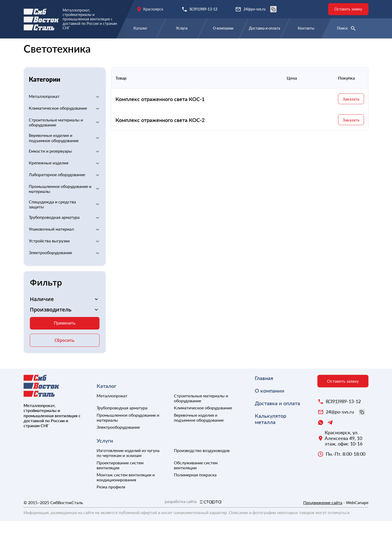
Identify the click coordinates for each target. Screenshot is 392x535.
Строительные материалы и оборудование (56, 136)
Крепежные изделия (49, 177)
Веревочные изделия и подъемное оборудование (54, 152)
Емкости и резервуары (50, 165)
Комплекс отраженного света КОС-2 (160, 134)
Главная (32, 46)
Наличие (42, 313)
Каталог (140, 28)
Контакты (306, 28)
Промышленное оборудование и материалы (60, 203)
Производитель (51, 324)
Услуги (182, 28)
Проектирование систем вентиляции (120, 479)
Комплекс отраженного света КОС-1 (160, 113)
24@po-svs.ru (260, 9)
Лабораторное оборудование (57, 188)
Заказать (351, 113)
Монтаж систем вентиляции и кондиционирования (126, 491)
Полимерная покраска (195, 489)
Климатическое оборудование (58, 122)
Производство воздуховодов (202, 464)
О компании (223, 28)
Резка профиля (111, 501)
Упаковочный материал (51, 243)
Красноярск (153, 9)
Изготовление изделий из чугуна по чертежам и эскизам (128, 467)
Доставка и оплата (264, 28)
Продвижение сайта (323, 516)
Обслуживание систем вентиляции (196, 479)
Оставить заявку (348, 9)
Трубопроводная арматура (54, 231)
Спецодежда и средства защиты (52, 218)
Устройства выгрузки (49, 255)
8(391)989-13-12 (203, 9)
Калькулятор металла (270, 433)
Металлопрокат (44, 110)
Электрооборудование (92, 46)
